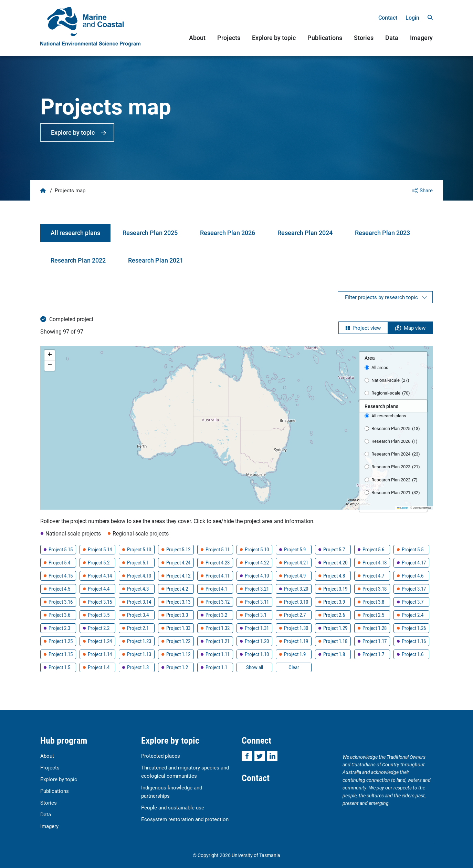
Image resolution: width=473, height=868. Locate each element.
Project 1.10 (257, 654)
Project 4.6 (413, 575)
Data (392, 38)
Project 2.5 (373, 615)
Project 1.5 (59, 667)
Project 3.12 (218, 602)
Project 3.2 (216, 615)
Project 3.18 (375, 589)
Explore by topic (274, 38)
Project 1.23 (139, 641)
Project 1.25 (61, 641)
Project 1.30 (296, 628)
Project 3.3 (177, 615)
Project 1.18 (335, 641)
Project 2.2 (99, 628)
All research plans (75, 233)
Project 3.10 (296, 602)
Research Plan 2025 (150, 233)
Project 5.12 (178, 549)
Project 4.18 (375, 562)
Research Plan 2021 (156, 260)
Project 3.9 (334, 602)
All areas (380, 367)
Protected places (161, 756)
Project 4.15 (61, 575)
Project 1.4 (99, 667)
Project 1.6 (413, 654)
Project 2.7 (295, 615)
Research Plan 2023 (382, 233)
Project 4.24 (178, 562)
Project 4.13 (139, 575)
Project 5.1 (138, 562)
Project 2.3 (59, 628)
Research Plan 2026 (228, 233)
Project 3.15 (100, 602)
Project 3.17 (414, 589)
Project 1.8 (334, 654)
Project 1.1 (216, 667)
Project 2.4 (413, 615)
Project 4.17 (414, 562)
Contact (388, 17)
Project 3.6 (59, 615)
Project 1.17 (375, 641)
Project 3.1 (256, 615)
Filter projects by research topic (381, 297)
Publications (325, 38)
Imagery (421, 38)
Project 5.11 (218, 549)
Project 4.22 (257, 562)
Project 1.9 (295, 654)
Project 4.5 (59, 589)
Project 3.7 (413, 602)
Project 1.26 (414, 628)
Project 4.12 (178, 575)
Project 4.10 (257, 575)
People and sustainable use (173, 807)
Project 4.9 (295, 575)
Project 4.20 (335, 562)
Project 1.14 (100, 654)
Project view (367, 328)
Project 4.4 (99, 589)
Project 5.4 (59, 562)
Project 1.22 (178, 641)
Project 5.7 (334, 549)
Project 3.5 (99, 615)
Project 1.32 (218, 628)
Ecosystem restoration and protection (185, 819)
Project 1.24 (100, 641)
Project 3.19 (335, 589)
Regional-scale (391, 393)
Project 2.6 (334, 615)
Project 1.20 (257, 641)
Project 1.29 (335, 628)
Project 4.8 (334, 575)
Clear (294, 667)
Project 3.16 (61, 602)
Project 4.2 (177, 589)
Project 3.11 (257, 602)
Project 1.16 (414, 641)
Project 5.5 (413, 549)
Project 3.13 (178, 602)
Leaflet (402, 508)
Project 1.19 (296, 641)
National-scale (390, 380)
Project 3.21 (257, 589)
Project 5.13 (139, 549)
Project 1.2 (177, 667)
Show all (255, 667)
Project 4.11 (218, 575)
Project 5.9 (295, 549)
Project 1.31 (257, 628)
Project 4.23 (218, 562)
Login (412, 17)
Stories (364, 38)
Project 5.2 (99, 562)
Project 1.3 (138, 667)
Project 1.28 (375, 628)
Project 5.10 (257, 549)
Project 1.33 (178, 628)
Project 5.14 (100, 549)
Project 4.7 (373, 575)
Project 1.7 (373, 654)
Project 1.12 (178, 654)
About (197, 38)
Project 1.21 (218, 641)
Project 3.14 (139, 602)
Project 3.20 (296, 589)
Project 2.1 (138, 628)
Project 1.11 (218, 654)
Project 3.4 (138, 615)
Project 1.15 (61, 654)
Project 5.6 (373, 549)
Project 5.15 (61, 549)
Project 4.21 (296, 562)
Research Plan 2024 (305, 233)
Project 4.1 (216, 589)
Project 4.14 (100, 575)
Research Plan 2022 (78, 260)
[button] (50, 355)
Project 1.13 (139, 654)
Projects (229, 38)
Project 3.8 (373, 602)
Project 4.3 (138, 589)
